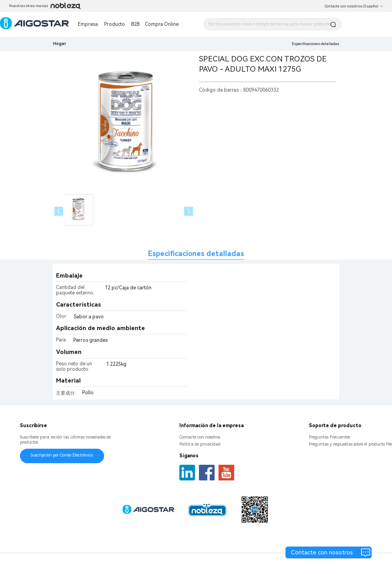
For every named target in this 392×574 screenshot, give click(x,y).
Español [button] (374, 6)
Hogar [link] (60, 44)
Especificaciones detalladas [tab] (196, 254)
